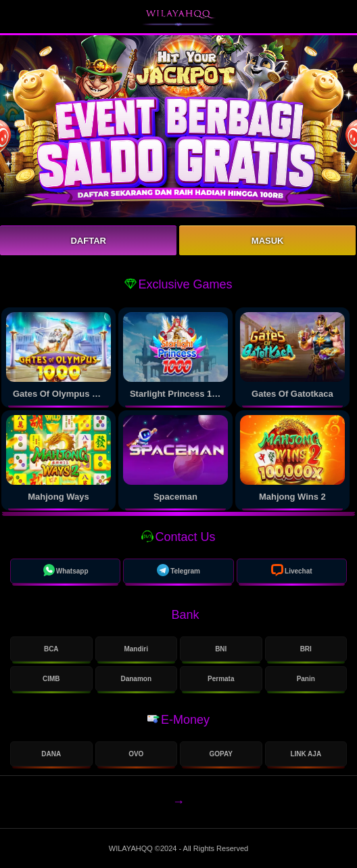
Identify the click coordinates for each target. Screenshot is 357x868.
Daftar (88, 241)
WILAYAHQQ (132, 848)
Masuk (268, 241)
